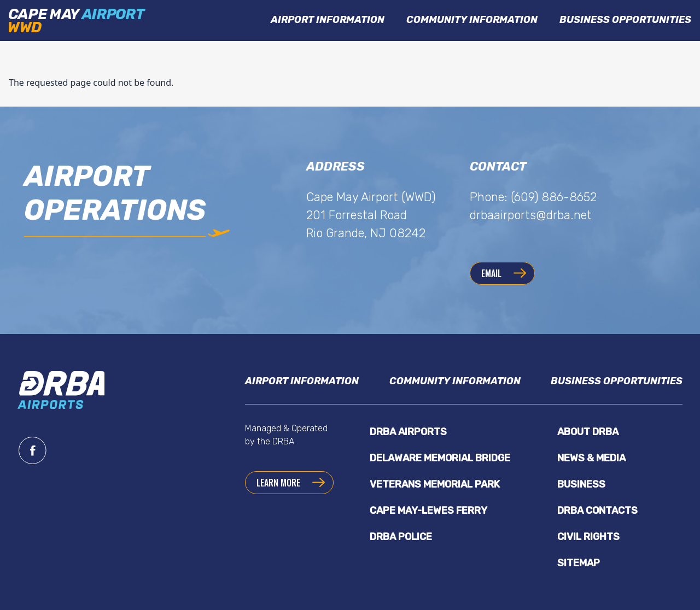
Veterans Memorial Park (435, 484)
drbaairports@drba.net (531, 215)
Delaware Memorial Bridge (440, 458)
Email (491, 273)
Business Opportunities (625, 20)
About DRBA (588, 432)
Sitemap (579, 563)
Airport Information (328, 20)
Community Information (472, 20)
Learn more (278, 483)
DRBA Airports (408, 432)
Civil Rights (588, 537)
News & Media (591, 458)
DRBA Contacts (597, 511)
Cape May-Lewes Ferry (428, 511)
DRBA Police (401, 537)
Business (581, 484)
